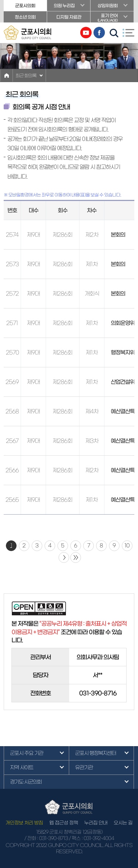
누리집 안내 (96, 823)
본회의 (118, 235)
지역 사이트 (22, 768)
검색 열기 (114, 33)
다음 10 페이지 (64, 558)
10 (127, 546)
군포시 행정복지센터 (95, 753)
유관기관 (84, 768)
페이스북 (99, 33)
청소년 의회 (25, 17)
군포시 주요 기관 (26, 753)
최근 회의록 (26, 75)
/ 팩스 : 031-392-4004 (91, 838)
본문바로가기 (0, 0)
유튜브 (86, 33)
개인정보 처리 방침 (24, 823)
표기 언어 (112, 18)
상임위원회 (108, 6)
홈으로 (7, 75)
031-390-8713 (53, 838)
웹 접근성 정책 (64, 823)
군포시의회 (25, 6)
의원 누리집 (64, 6)
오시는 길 (123, 823)
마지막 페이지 (76, 558)
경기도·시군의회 (26, 782)
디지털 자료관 (69, 17)
